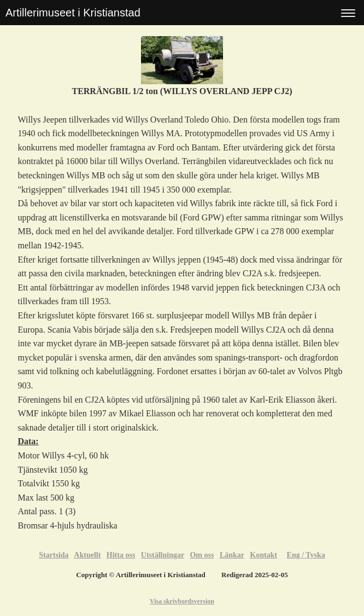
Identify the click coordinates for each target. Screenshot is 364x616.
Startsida (54, 555)
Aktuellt (87, 555)
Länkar (232, 555)
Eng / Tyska (306, 555)
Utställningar (163, 555)
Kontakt (263, 555)
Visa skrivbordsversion (182, 601)
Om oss (202, 555)
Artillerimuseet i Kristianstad (73, 13)
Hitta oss (121, 555)
